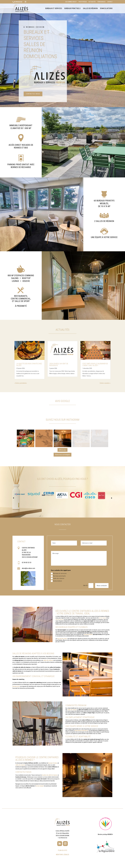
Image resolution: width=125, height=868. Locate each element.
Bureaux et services (54, 9)
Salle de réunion (58, 578)
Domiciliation (56, 581)
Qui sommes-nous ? (71, 2)
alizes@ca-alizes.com (28, 568)
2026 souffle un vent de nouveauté (59, 364)
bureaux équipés (67, 627)
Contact (110, 2)
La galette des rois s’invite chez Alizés (29, 364)
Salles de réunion (90, 9)
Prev (13, 498)
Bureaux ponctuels (72, 9)
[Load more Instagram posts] (63, 450)
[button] (26, 438)
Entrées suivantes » (105, 383)
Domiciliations (106, 9)
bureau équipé (102, 618)
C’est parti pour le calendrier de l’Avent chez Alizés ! (95, 364)
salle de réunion (59, 620)
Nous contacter (102, 586)
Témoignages (101, 2)
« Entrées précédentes (21, 383)
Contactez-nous (33, 94)
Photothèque (83, 2)
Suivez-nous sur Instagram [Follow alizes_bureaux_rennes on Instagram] (62, 455)
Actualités (92, 2)
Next (112, 498)
